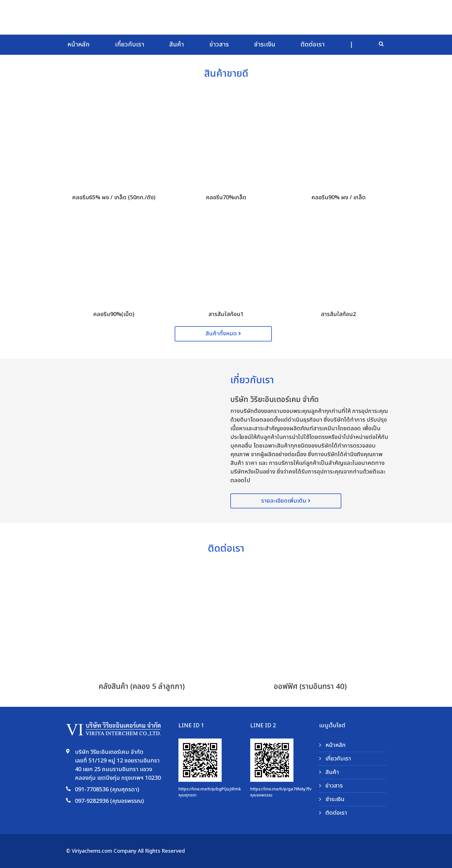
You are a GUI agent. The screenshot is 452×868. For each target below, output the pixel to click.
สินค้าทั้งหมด (223, 334)
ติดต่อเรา (313, 45)
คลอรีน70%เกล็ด (226, 198)
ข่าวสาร (219, 45)
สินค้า (177, 45)
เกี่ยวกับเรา (130, 45)
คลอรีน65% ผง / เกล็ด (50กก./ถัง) (114, 198)
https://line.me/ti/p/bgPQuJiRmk (210, 789)
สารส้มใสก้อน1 (226, 314)
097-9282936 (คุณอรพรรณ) (109, 801)
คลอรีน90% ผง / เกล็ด (339, 198)
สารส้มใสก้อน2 (338, 314)
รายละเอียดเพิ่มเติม (286, 501)
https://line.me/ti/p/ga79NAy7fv (281, 789)
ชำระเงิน (265, 45)
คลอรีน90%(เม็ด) (114, 314)
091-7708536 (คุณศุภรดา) (107, 790)
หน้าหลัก (79, 45)
